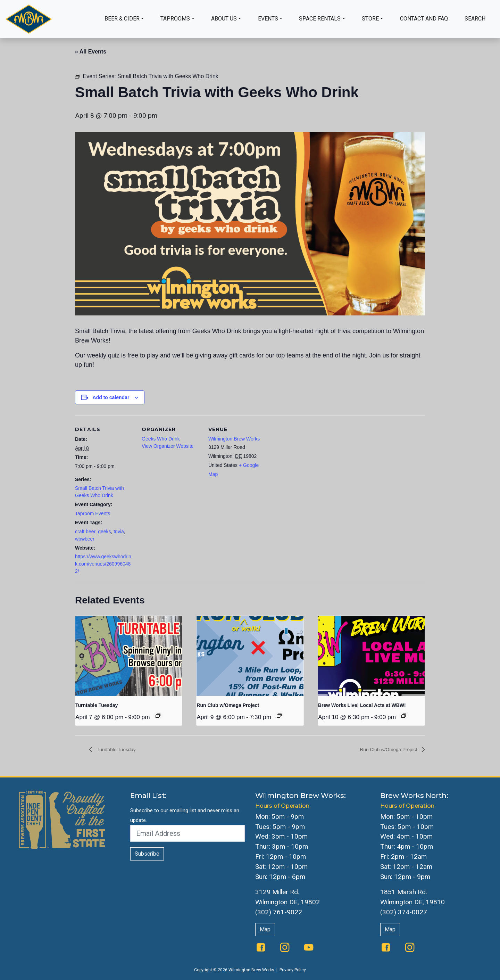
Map (265, 930)
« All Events (91, 52)
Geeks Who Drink (161, 439)
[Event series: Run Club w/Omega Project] (279, 716)
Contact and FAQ (424, 19)
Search (475, 19)
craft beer (85, 532)
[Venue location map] (312, 463)
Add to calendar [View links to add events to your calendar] (111, 397)
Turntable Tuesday (97, 705)
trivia (119, 532)
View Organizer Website (168, 446)
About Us (224, 19)
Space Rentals (320, 19)
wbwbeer (85, 539)
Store (370, 19)
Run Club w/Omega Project (228, 705)
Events (268, 19)
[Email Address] (187, 834)
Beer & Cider (122, 19)
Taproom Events (93, 513)
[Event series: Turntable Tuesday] (158, 716)
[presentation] (129, 656)
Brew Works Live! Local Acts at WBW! (362, 705)
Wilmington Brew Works (234, 439)
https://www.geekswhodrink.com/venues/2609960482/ (103, 564)
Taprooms (175, 19)
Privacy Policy (293, 970)
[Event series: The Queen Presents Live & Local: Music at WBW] (404, 716)
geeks (104, 532)
